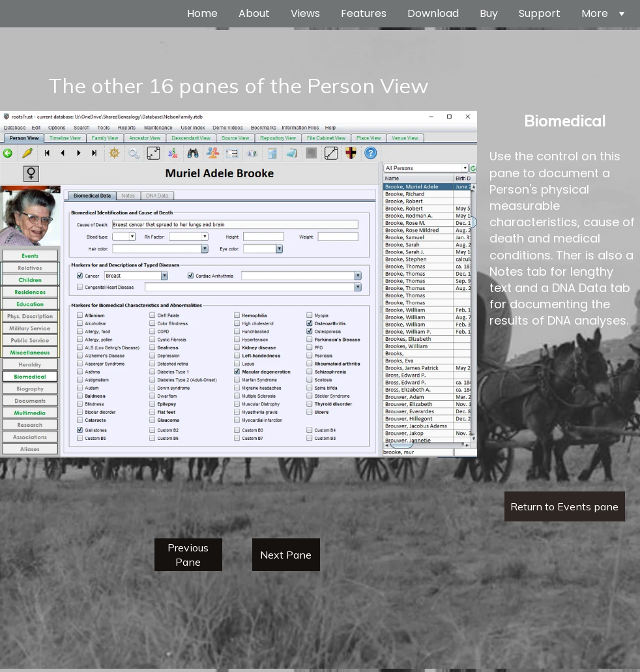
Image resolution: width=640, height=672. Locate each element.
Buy (489, 14)
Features (364, 14)
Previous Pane (188, 555)
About (254, 14)
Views (305, 14)
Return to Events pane (564, 506)
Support (540, 14)
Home (202, 14)
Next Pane (286, 555)
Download (433, 14)
